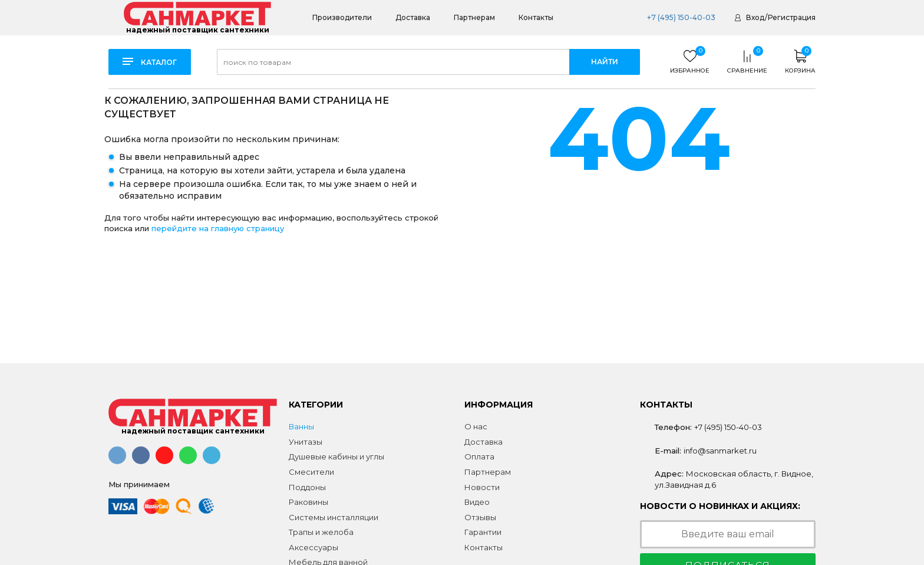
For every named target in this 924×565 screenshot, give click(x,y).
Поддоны (307, 487)
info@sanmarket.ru (720, 451)
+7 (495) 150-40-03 (681, 17)
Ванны (301, 426)
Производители (342, 17)
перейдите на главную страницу (218, 228)
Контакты (536, 17)
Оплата (479, 456)
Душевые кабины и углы (336, 456)
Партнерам (474, 17)
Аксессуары (313, 547)
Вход (755, 17)
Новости (482, 487)
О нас (476, 426)
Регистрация (792, 17)
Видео (477, 502)
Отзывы (480, 517)
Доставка (413, 17)
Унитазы (306, 442)
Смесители (311, 472)
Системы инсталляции (334, 517)
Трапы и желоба (321, 532)
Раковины (308, 502)
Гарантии (483, 532)
